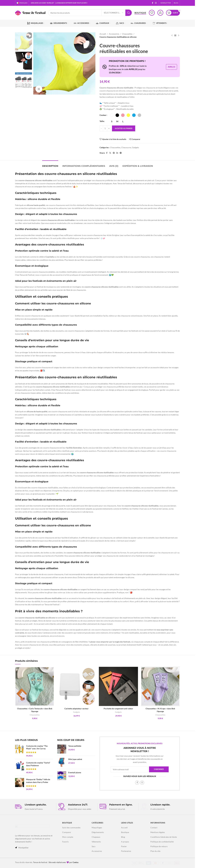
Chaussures (126, 147)
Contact (154, 828)
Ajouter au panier (124, 128)
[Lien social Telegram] (121, 153)
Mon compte (68, 837)
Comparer (67, 832)
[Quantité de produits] (105, 128)
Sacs (94, 846)
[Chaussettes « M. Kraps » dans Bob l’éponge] (160, 686)
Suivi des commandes (71, 828)
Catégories (97, 823)
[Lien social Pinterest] (114, 153)
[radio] (112, 115)
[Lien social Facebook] (152, 3)
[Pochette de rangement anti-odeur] (118, 686)
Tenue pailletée (75, 746)
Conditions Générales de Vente (164, 837)
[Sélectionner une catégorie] (113, 13)
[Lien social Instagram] (156, 3)
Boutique (140, 13)
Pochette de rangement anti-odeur (118, 709)
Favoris (65, 842)
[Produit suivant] (179, 35)
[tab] (50, 165)
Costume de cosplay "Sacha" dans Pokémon (38, 764)
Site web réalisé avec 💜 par (63, 862)
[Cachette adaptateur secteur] (77, 686)
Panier (124, 846)
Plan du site (155, 851)
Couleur (103, 115)
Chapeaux (96, 837)
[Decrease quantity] (101, 128)
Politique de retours (159, 846)
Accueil (103, 34)
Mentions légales (158, 832)
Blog (123, 837)
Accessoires (114, 34)
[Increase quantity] (109, 128)
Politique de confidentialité (162, 842)
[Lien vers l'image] (32, 828)
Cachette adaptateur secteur (77, 709)
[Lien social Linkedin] (117, 153)
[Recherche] (90, 13)
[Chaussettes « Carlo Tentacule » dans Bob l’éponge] (35, 686)
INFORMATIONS (158, 823)
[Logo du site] (30, 13)
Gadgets (135, 147)
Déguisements (98, 832)
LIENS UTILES (127, 823)
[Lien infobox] (35, 807)
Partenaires (126, 851)
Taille (102, 121)
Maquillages (97, 828)
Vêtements (96, 842)
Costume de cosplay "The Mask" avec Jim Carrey (37, 747)
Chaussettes (127, 34)
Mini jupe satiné (75, 759)
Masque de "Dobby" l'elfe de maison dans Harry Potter (38, 781)
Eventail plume (75, 772)
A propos (125, 842)
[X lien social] (110, 153)
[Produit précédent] (172, 35)
